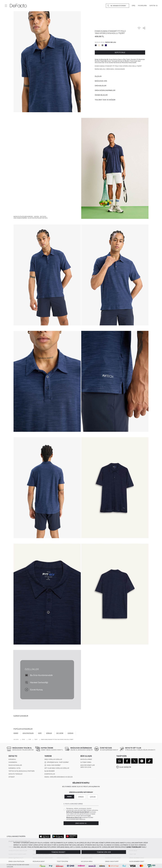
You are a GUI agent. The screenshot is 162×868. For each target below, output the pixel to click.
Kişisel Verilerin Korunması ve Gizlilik (58, 777)
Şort (40, 733)
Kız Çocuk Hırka (87, 861)
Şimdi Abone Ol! (81, 823)
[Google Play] (58, 836)
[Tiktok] (149, 761)
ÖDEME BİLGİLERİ (101, 95)
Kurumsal (12, 759)
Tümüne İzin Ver (104, 852)
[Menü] (6, 6)
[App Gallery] (71, 836)
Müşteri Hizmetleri (88, 765)
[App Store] (45, 836)
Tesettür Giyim (62, 861)
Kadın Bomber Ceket (137, 861)
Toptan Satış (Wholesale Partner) (21, 771)
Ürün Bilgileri (101, 86)
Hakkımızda (13, 762)
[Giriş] (133, 6)
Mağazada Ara (101, 81)
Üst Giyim (60, 733)
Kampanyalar (50, 774)
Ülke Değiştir (125, 767)
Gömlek (49, 733)
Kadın (69, 797)
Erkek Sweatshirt (112, 861)
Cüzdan (70, 733)
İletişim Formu (86, 762)
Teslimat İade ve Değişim (105, 100)
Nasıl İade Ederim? (52, 765)
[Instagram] (142, 761)
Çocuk (93, 797)
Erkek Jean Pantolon (16, 861)
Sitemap (12, 777)
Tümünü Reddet (58, 852)
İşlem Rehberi (49, 771)
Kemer (16, 733)
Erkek (81, 797)
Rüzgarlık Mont (39, 861)
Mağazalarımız (86, 759)
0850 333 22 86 (86, 767)
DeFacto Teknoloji (15, 774)
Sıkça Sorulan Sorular (53, 759)
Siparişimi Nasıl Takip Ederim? (57, 762)
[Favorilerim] (142, 6)
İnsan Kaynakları (15, 765)
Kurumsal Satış (14, 768)
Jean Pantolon (28, 733)
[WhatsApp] (120, 761)
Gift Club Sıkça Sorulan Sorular (57, 768)
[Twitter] (134, 761)
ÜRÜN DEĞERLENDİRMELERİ (105, 90)
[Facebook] (127, 761)
